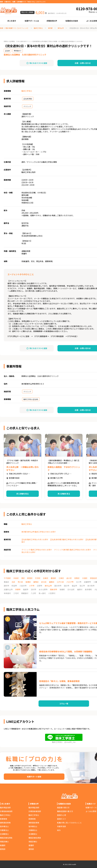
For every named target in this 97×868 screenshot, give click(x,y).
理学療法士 (4, 826)
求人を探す (12, 21)
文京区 (38, 578)
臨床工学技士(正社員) (31, 399)
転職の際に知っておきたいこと (69, 823)
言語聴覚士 (4, 834)
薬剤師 (3, 849)
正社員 (7, 51)
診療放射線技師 (6, 811)
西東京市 (54, 589)
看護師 (3, 845)
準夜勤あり (18, 51)
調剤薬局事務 (5, 823)
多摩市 (18, 589)
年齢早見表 (62, 826)
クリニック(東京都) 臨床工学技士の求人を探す (73, 550)
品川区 (69, 578)
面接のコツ (62, 819)
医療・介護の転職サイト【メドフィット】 (14, 28)
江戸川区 (60, 582)
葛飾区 (52, 582)
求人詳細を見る (22, 494)
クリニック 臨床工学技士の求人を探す (37, 550)
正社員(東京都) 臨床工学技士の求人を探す (67, 539)
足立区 (44, 582)
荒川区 (20, 582)
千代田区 (7, 578)
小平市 (32, 586)
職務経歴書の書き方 (65, 811)
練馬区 (36, 582)
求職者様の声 (52, 21)
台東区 (46, 578)
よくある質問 (91, 811)
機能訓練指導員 (6, 838)
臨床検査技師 (5, 808)
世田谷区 (93, 578)
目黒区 (77, 578)
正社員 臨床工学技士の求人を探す (35, 539)
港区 (23, 578)
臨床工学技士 (38, 28)
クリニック (27, 106)
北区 (13, 582)
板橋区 (28, 582)
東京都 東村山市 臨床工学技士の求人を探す (39, 532)
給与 (59, 830)
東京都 (50, 28)
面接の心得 (62, 815)
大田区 (85, 578)
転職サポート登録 (34, 777)
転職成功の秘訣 (72, 21)
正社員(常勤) (28, 99)
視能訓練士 (4, 842)
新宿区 (30, 578)
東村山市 (61, 28)
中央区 (16, 578)
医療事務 (4, 819)
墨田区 (53, 578)
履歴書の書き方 (63, 808)
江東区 (61, 578)
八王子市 (70, 582)
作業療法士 (4, 830)
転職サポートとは (32, 21)
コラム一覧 (64, 704)
